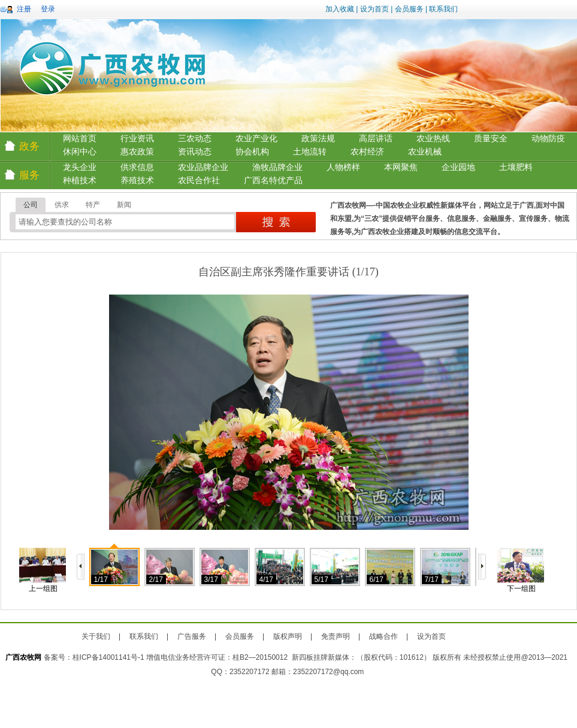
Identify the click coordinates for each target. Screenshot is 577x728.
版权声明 (288, 636)
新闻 (124, 205)
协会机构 (252, 152)
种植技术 (80, 181)
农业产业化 (256, 139)
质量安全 (491, 139)
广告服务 (192, 636)
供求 (62, 205)
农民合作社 (199, 181)
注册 (24, 9)
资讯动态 (195, 152)
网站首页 (80, 139)
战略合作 (383, 636)
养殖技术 (137, 181)
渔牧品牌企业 (277, 167)
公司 (31, 205)
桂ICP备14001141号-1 (108, 657)
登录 (48, 9)
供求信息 (137, 167)
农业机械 (425, 152)
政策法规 (318, 139)
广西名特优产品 (273, 181)
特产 (93, 205)
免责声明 (336, 636)
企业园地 (458, 167)
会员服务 (409, 9)
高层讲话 (376, 139)
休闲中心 (80, 152)
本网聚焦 (401, 167)
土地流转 (310, 152)
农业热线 (433, 139)
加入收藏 (340, 9)
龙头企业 (80, 167)
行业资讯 (137, 139)
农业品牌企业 (203, 167)
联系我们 (443, 9)
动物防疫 (548, 139)
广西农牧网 (23, 657)
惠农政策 (137, 152)
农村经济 (367, 152)
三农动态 (195, 139)
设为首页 (374, 9)
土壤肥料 (516, 167)
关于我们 (96, 636)
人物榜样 (343, 167)
